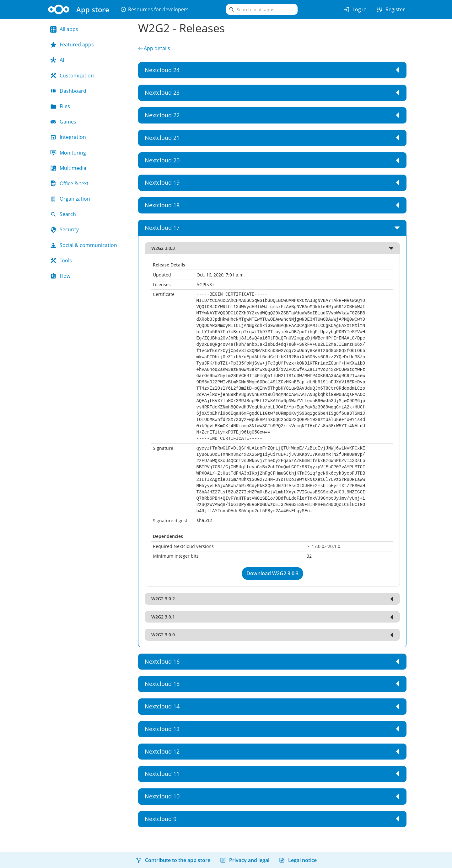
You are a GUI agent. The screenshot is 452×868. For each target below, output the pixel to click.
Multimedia (68, 168)
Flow (60, 276)
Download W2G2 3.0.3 (272, 573)
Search (63, 214)
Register (390, 10)
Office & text (69, 183)
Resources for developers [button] (154, 9)
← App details (154, 48)
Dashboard (68, 91)
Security (65, 229)
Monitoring (68, 153)
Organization (70, 199)
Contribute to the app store (173, 860)
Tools (61, 260)
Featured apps (72, 45)
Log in (355, 10)
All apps (64, 29)
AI (57, 60)
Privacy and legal (245, 860)
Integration (68, 137)
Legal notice (298, 860)
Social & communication (84, 245)
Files (60, 106)
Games (63, 122)
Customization (72, 76)
